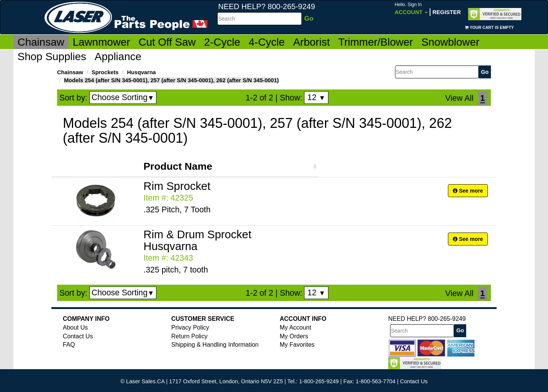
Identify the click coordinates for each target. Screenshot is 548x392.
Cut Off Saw (167, 42)
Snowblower (450, 42)
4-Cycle (267, 42)
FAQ (69, 345)
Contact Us (78, 336)
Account (411, 9)
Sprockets (105, 72)
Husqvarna (142, 72)
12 (316, 97)
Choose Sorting (123, 97)
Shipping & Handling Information (215, 345)
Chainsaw (41, 42)
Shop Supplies (52, 57)
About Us (75, 327)
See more (468, 191)
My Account (296, 327)
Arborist (311, 42)
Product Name (178, 166)
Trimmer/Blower (376, 42)
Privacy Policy (190, 327)
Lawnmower (101, 42)
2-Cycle (222, 42)
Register (447, 12)
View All (459, 98)
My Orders (294, 336)
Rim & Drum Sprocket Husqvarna (198, 240)
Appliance (118, 57)
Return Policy (189, 336)
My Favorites (297, 345)
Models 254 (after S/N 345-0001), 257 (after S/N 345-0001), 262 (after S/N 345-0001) (171, 80)
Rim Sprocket (177, 186)
